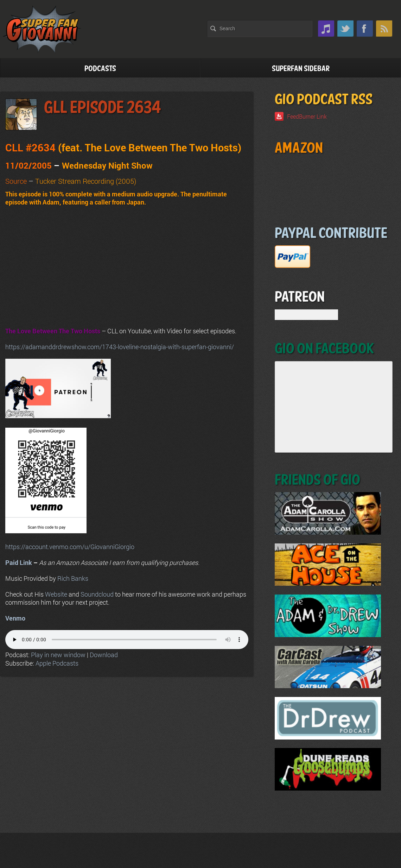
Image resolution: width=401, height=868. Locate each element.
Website (56, 594)
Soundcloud (97, 594)
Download (104, 655)
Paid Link (19, 562)
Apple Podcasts (57, 663)
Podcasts (100, 69)
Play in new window (58, 655)
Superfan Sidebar (301, 69)
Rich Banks (73, 578)
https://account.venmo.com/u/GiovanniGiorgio (70, 547)
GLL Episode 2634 (103, 108)
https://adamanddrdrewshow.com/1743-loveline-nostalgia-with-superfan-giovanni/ (120, 347)
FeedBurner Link (307, 116)
